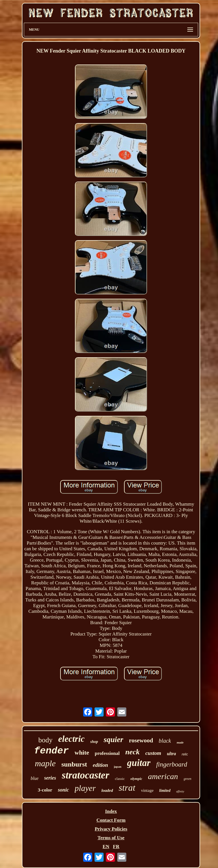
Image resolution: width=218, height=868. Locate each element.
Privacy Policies (111, 829)
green (187, 779)
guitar (139, 763)
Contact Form (111, 820)
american (163, 776)
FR (116, 847)
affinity (180, 791)
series (50, 778)
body (45, 740)
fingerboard (172, 764)
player (85, 788)
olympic (136, 779)
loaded (107, 790)
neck (132, 752)
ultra (171, 754)
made (180, 742)
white (82, 752)
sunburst (74, 764)
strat (127, 788)
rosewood (141, 740)
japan (118, 767)
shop (94, 742)
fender (51, 751)
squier (113, 740)
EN (106, 847)
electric (71, 739)
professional (107, 753)
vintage (147, 790)
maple (45, 763)
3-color (45, 790)
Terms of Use (111, 838)
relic (185, 754)
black (165, 741)
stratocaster (86, 775)
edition (100, 765)
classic (120, 779)
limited (165, 791)
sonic (63, 790)
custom (153, 753)
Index (111, 811)
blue (35, 778)
